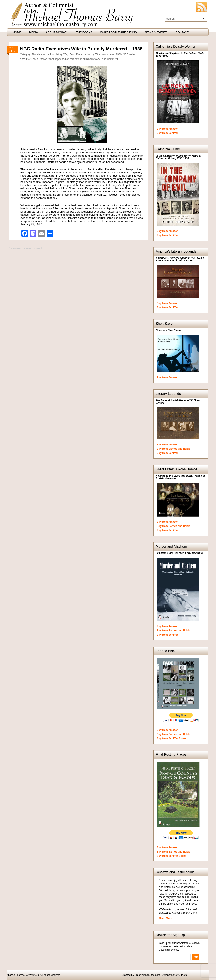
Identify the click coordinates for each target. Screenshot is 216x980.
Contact (182, 32)
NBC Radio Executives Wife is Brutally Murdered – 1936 (81, 49)
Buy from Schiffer (167, 133)
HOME (17, 32)
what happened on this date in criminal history (74, 59)
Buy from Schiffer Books (172, 738)
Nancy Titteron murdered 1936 (104, 54)
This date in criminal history (47, 54)
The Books (84, 32)
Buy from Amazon (167, 129)
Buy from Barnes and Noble (173, 449)
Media (33, 32)
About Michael (57, 32)
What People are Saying (119, 32)
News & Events (156, 32)
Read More (165, 918)
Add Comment (110, 59)
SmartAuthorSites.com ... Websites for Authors (161, 975)
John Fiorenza (78, 54)
